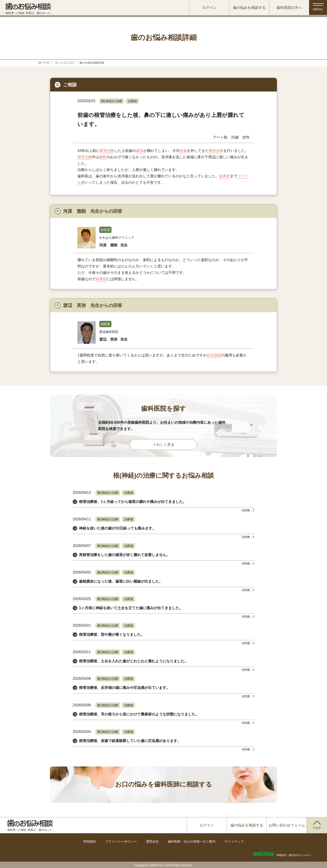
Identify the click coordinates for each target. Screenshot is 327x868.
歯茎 (140, 151)
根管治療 (107, 151)
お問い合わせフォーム (287, 825)
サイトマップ (234, 841)
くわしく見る (163, 444)
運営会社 (152, 841)
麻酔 (103, 157)
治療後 (132, 101)
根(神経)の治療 (112, 101)
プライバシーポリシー (121, 841)
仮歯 (183, 151)
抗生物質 (214, 355)
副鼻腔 (225, 176)
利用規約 (90, 841)
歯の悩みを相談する (247, 8)
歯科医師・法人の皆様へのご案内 (192, 841)
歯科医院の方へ (287, 8)
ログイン (207, 8)
